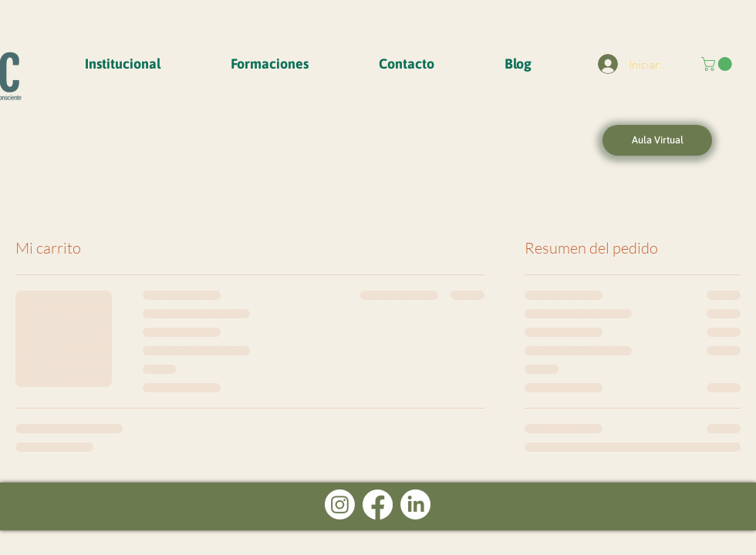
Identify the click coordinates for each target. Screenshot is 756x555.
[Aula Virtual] (657, 140)
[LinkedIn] (415, 505)
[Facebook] (378, 505)
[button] (122, 64)
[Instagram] (340, 505)
